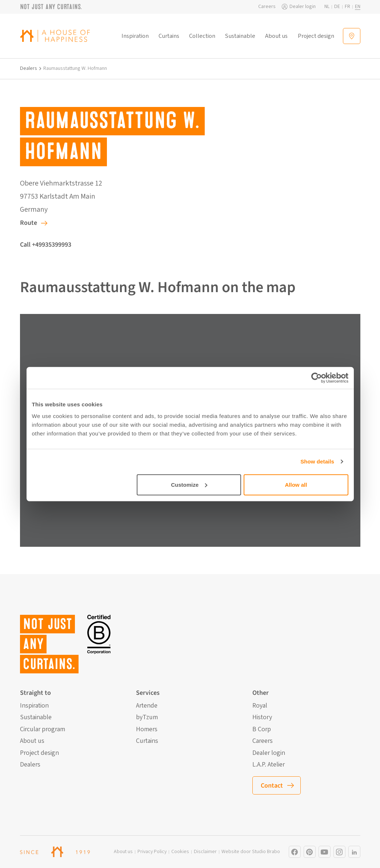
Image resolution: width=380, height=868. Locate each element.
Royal (260, 706)
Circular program (43, 729)
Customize (189, 484)
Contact (272, 786)
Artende (147, 706)
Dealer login (303, 7)
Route (29, 223)
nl (327, 7)
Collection (202, 36)
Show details (317, 461)
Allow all (296, 484)
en (358, 7)
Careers (267, 7)
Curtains (169, 36)
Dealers (29, 69)
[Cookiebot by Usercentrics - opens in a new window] (317, 378)
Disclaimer (205, 852)
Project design (316, 36)
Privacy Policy (152, 852)
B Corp (262, 729)
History (262, 717)
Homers (147, 729)
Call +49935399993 (46, 245)
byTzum (147, 717)
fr (347, 7)
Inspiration (135, 36)
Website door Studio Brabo (251, 852)
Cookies (180, 852)
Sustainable (240, 36)
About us (276, 36)
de (337, 7)
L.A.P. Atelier (269, 765)
